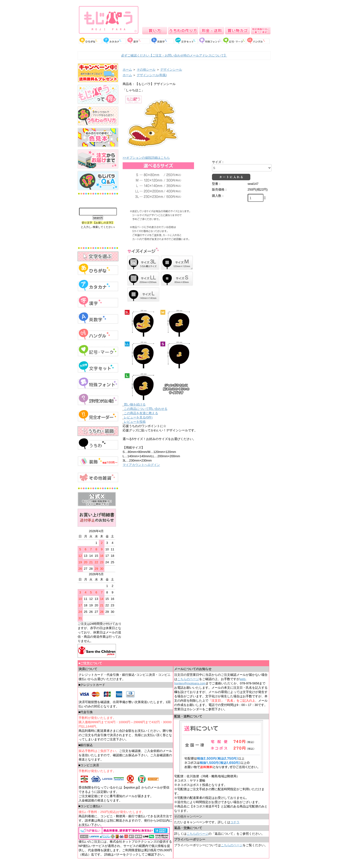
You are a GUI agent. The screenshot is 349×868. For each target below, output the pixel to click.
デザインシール (171, 70)
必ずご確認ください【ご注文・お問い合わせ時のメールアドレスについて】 (174, 55)
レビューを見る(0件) (138, 417)
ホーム (127, 70)
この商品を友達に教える (141, 413)
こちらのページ (188, 679)
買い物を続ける (135, 404)
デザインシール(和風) (152, 75)
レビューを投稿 (135, 422)
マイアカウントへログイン (141, 465)
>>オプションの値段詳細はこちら (146, 158)
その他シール (146, 70)
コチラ (235, 822)
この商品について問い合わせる (146, 409)
